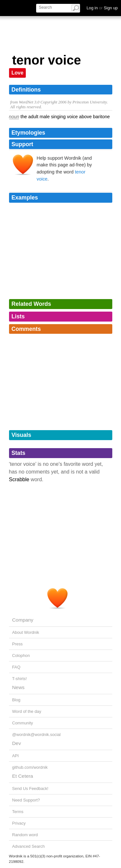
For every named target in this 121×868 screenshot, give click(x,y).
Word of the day (27, 711)
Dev (17, 743)
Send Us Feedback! (30, 788)
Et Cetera (23, 776)
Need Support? (26, 800)
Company (23, 620)
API (16, 756)
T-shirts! (20, 679)
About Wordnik (26, 632)
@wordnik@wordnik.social (36, 735)
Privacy (19, 823)
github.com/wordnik (30, 767)
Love (18, 73)
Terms (18, 812)
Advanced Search (29, 846)
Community (23, 723)
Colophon (21, 655)
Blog (16, 700)
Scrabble (19, 479)
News (18, 687)
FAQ (16, 667)
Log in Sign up (102, 8)
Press (18, 644)
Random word (25, 835)
